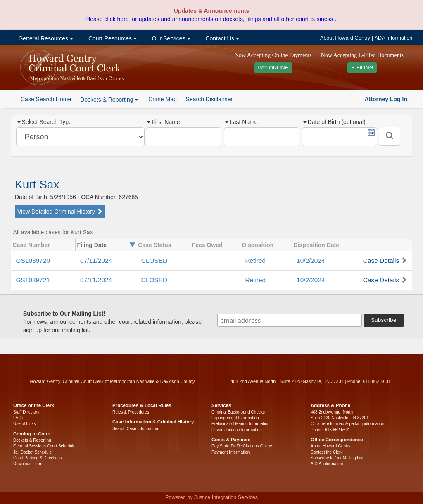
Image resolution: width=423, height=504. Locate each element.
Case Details (381, 260)
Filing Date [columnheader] (92, 245)
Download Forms (29, 464)
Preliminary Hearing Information (241, 424)
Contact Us (222, 38)
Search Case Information (135, 429)
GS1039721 (33, 280)
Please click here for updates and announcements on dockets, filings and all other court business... (211, 19)
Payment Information (231, 452)
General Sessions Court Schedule (44, 446)
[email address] (290, 320)
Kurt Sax (37, 184)
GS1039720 (33, 260)
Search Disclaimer (209, 99)
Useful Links (24, 424)
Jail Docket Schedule (32, 452)
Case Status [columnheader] (154, 245)
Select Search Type (45, 122)
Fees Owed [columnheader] (207, 245)
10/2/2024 (311, 260)
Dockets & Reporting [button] (109, 100)
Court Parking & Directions (38, 458)
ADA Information (394, 38)
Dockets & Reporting (32, 440)
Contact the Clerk (327, 452)
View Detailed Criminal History (60, 212)
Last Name (241, 122)
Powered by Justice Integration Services (211, 497)
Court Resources (112, 38)
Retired (255, 260)
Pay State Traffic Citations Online (242, 446)
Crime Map (162, 99)
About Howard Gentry (345, 38)
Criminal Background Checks (238, 412)
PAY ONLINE (273, 68)
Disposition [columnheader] (258, 245)
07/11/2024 (96, 260)
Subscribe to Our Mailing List (337, 458)
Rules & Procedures (131, 412)
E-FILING (362, 68)
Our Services (170, 38)
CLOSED (154, 260)
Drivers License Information (237, 430)
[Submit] (390, 136)
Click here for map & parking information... (349, 424)
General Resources (45, 38)
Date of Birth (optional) (334, 122)
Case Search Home (46, 99)
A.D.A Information (327, 464)
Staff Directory (26, 412)
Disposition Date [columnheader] (316, 245)
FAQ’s (19, 418)
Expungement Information (235, 418)
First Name (163, 122)
